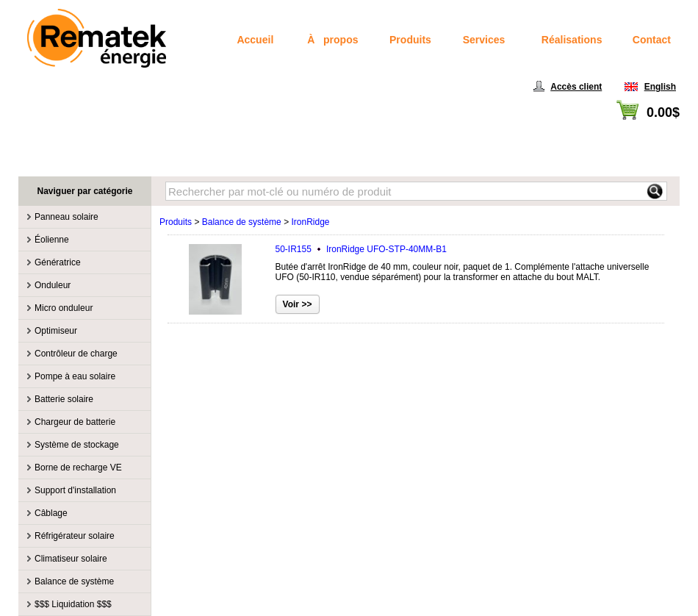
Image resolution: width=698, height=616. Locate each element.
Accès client (576, 87)
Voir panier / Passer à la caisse (619, 129)
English (660, 87)
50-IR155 (361, 249)
